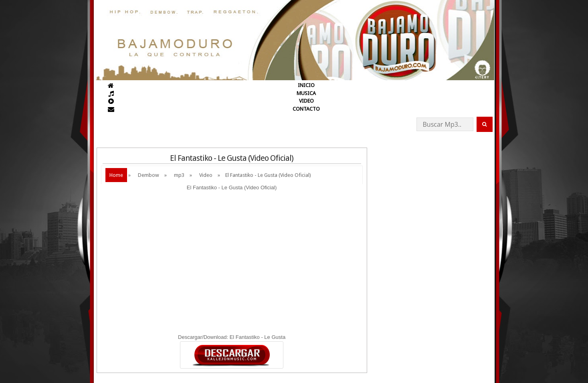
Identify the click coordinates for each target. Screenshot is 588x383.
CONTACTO (306, 109)
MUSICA (306, 93)
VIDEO (306, 101)
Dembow (149, 175)
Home (116, 175)
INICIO (306, 85)
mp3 (179, 175)
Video (206, 175)
